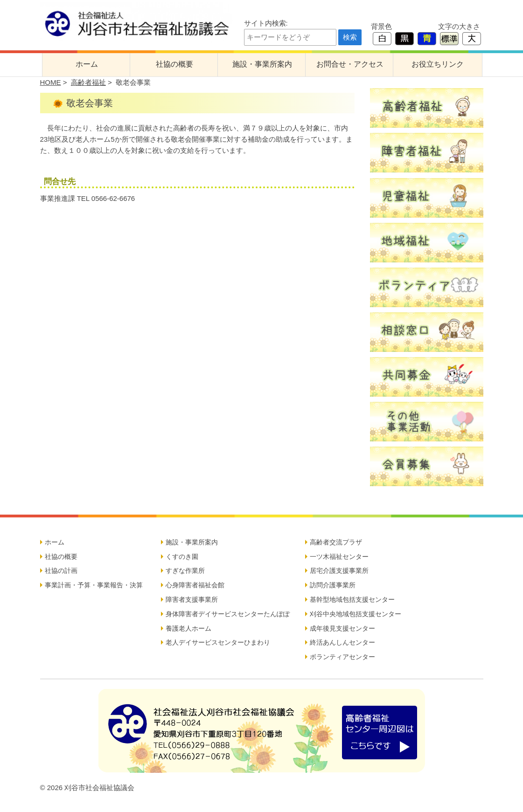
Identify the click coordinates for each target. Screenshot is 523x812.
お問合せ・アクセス (350, 64)
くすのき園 (182, 557)
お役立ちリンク (438, 64)
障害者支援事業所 (192, 599)
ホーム (87, 64)
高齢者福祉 (88, 82)
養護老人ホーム (188, 628)
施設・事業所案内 (262, 64)
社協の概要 (174, 64)
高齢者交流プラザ (336, 542)
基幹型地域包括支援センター (352, 599)
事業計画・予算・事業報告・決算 (94, 585)
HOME (51, 82)
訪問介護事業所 (333, 585)
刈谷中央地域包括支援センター (356, 614)
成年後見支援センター (342, 628)
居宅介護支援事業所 (339, 571)
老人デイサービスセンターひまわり (218, 642)
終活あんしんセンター (342, 642)
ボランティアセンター (342, 657)
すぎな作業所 (185, 571)
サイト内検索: (266, 23)
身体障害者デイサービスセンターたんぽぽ (228, 614)
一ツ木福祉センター (339, 557)
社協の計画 (61, 571)
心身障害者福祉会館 (195, 585)
